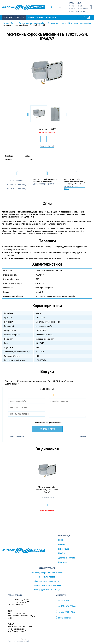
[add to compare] (50, 139)
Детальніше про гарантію (44, 184)
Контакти (63, 562)
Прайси (62, 553)
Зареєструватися (16, 436)
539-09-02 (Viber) (79, 12)
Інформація (51, 17)
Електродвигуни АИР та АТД (47, 590)
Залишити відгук (48, 497)
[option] (47, 73)
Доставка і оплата (67, 558)
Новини (40, 17)
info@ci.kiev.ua (64, 618)
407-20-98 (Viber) (79, 9)
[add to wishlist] (43, 139)
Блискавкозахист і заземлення (47, 585)
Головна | (6, 23)
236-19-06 (76, 6)
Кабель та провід (47, 577)
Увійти (83, 436)
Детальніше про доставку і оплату (74, 187)
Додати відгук (46, 146)
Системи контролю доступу (47, 581)
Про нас (31, 17)
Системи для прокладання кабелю (47, 573)
